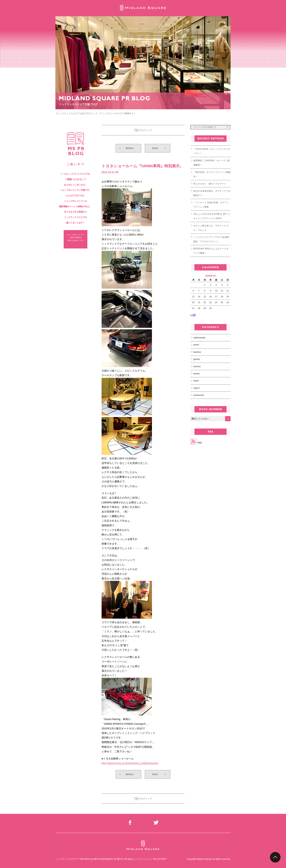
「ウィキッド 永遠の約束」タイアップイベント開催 (211, 205)
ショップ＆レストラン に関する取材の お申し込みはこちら (76, 238)
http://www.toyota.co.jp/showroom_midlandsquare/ (130, 763)
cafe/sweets (199, 338)
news (196, 381)
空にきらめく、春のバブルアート (210, 184)
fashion (197, 352)
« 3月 (193, 315)
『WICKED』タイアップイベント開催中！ (212, 174)
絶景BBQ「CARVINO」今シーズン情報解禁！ (212, 163)
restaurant (199, 395)
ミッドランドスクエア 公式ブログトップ (78, 113)
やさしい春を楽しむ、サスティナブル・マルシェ (211, 228)
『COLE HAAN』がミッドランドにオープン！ (212, 151)
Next (160, 148)
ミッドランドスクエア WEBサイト (119, 113)
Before (126, 148)
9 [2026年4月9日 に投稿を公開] (211, 291)
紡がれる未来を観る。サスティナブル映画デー (212, 193)
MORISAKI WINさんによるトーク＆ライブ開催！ (211, 251)
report (197, 388)
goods (197, 359)
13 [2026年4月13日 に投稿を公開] (193, 297)
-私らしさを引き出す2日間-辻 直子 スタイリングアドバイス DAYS (212, 216)
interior (197, 367)
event (196, 345)
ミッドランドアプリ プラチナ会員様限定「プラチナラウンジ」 (211, 239)
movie (197, 374)
